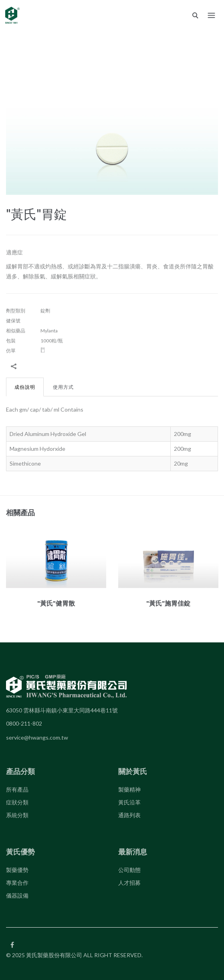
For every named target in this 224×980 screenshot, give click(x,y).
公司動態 (129, 870)
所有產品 (17, 789)
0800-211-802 (24, 723)
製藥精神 (129, 789)
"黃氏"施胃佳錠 (168, 603)
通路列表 (129, 815)
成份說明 (25, 387)
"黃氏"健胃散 (56, 603)
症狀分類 (17, 802)
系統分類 (17, 815)
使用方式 (63, 387)
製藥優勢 (17, 870)
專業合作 (17, 883)
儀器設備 (17, 895)
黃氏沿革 (129, 802)
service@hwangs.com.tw (37, 737)
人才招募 (129, 883)
